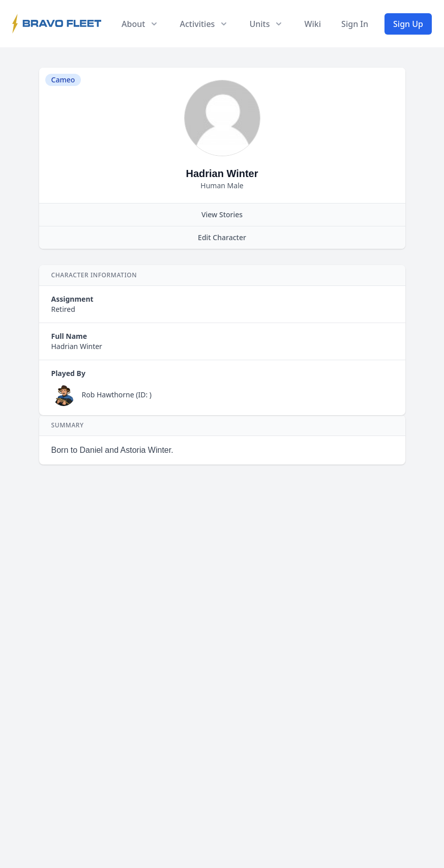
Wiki (313, 24)
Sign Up (408, 24)
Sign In (355, 24)
